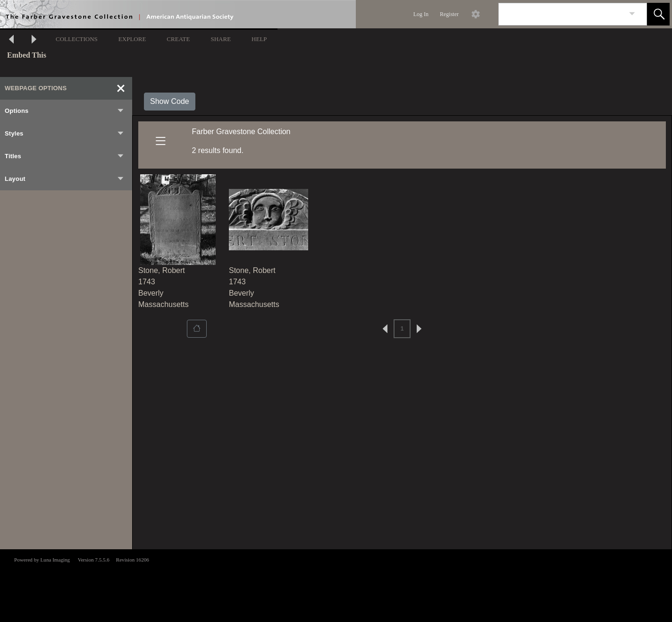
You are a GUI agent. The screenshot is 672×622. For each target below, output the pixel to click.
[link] (632, 14)
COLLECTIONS (77, 39)
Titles (65, 156)
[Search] (562, 14)
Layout (65, 179)
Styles (65, 134)
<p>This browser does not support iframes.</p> (336, 585)
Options (65, 111)
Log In (421, 14)
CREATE (178, 39)
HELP (259, 39)
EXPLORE (132, 39)
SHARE (221, 39)
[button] (658, 14)
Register (449, 14)
